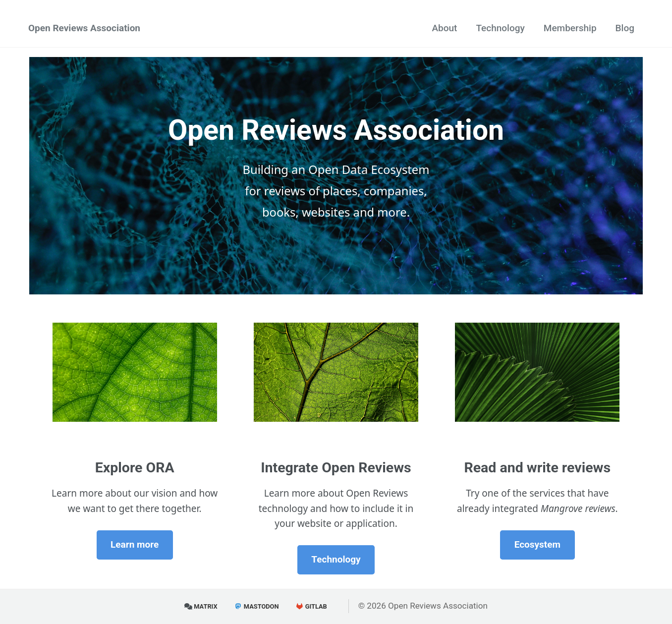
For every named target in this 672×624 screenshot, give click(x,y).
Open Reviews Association (84, 28)
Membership (570, 28)
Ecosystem (537, 544)
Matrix (201, 606)
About (444, 28)
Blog (625, 28)
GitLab (311, 606)
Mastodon (257, 606)
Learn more (135, 544)
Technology (500, 28)
